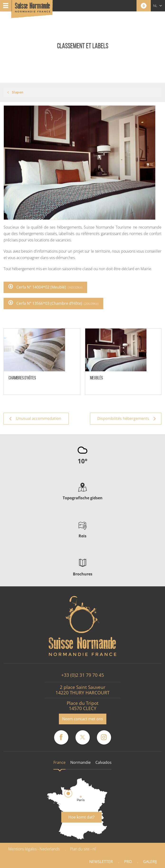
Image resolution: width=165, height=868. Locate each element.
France (59, 762)
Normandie (80, 762)
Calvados (104, 762)
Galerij (150, 862)
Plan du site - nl (83, 849)
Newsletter (101, 862)
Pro (128, 862)
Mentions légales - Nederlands (34, 849)
